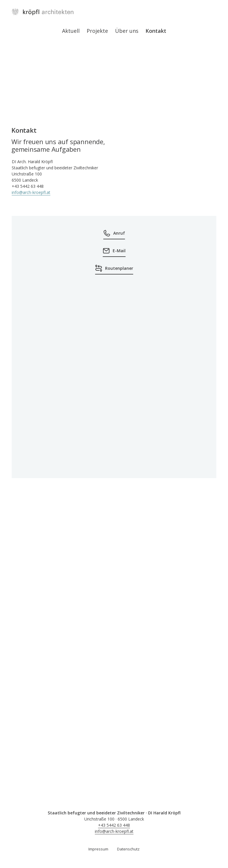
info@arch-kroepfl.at (31, 192)
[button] (114, 555)
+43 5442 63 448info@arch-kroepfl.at (114, 828)
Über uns (127, 31)
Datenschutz (128, 849)
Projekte (97, 31)
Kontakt (156, 31)
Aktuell (71, 31)
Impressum (98, 849)
